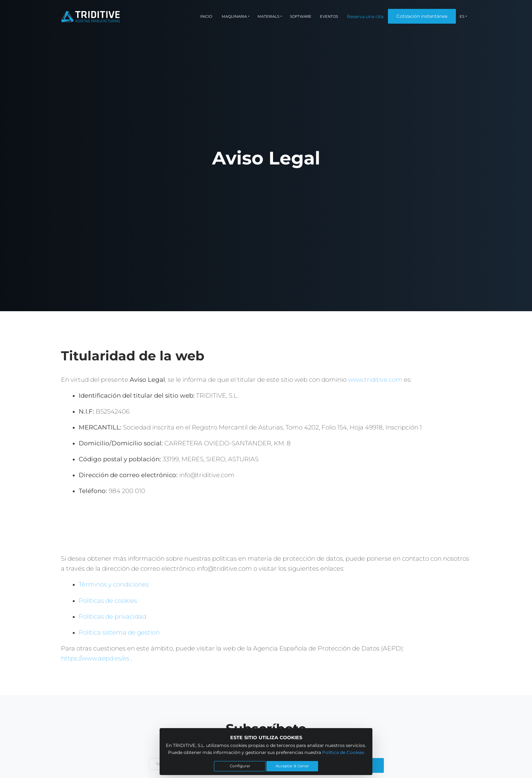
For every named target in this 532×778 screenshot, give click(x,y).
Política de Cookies (343, 752)
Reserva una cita (365, 16)
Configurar (240, 766)
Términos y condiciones (114, 584)
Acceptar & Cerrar (292, 766)
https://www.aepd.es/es (96, 658)
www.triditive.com (375, 380)
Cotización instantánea (422, 16)
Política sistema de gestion (119, 632)
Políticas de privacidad (112, 616)
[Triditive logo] (91, 17)
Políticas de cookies (108, 601)
